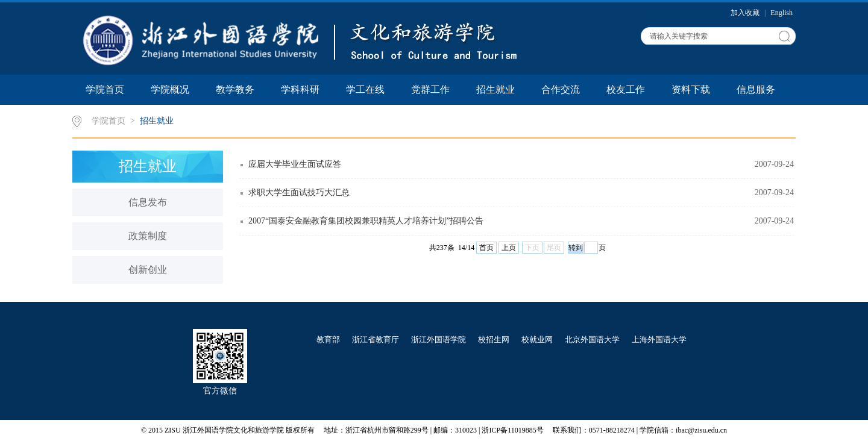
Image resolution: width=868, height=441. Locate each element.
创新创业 (148, 270)
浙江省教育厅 (376, 339)
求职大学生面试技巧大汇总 (299, 192)
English (782, 13)
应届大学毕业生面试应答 (295, 164)
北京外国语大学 (592, 339)
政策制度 (148, 236)
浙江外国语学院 (439, 339)
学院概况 (170, 89)
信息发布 (148, 202)
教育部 (328, 339)
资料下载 (691, 89)
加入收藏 (746, 13)
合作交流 (561, 89)
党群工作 (430, 89)
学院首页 (105, 89)
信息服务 (756, 89)
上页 (509, 248)
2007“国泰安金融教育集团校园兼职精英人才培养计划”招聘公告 (366, 221)
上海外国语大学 (659, 339)
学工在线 (365, 89)
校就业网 (537, 339)
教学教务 (235, 89)
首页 (486, 248)
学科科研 (300, 89)
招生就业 (495, 89)
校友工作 (626, 89)
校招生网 (494, 339)
